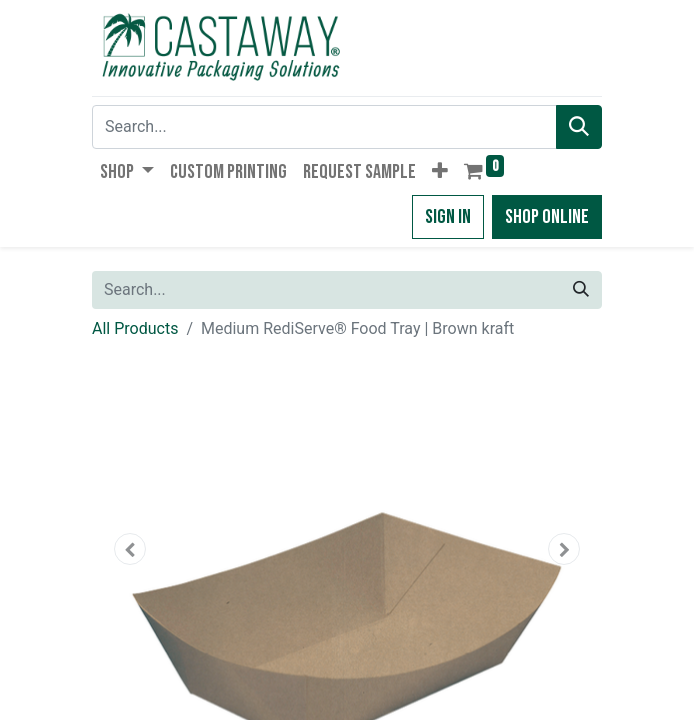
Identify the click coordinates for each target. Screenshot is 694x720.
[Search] (579, 127)
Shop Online (547, 217)
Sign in (448, 217)
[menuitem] (228, 172)
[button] (440, 172)
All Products (135, 328)
